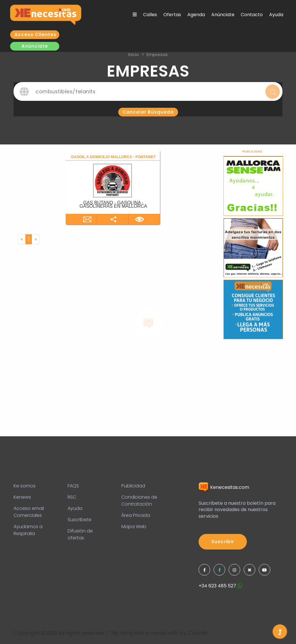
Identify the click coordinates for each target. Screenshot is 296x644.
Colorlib (198, 633)
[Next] (36, 239)
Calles (150, 15)
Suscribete (79, 520)
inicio (134, 54)
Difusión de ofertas (80, 534)
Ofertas (172, 15)
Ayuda (276, 15)
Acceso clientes (35, 35)
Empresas (157, 54)
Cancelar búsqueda (148, 112)
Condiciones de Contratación (139, 501)
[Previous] (22, 239)
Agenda (196, 15)
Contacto (252, 15)
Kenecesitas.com (224, 487)
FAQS (73, 486)
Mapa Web (134, 527)
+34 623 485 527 (221, 586)
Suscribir (223, 542)
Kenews (22, 497)
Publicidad (133, 486)
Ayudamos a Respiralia (28, 530)
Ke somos (25, 486)
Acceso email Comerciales (29, 512)
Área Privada (136, 515)
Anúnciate (223, 15)
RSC (72, 497)
